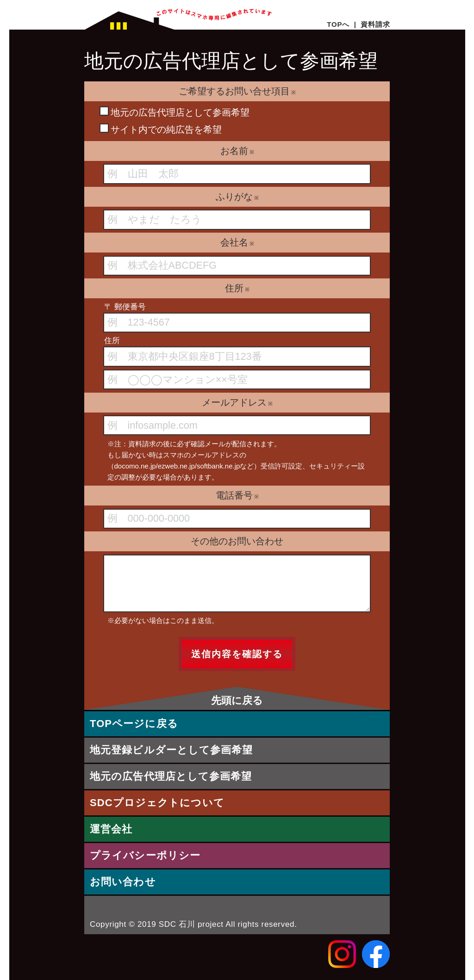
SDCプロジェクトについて (157, 803)
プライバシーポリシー (145, 855)
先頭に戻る (237, 700)
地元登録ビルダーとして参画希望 (172, 750)
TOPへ (338, 24)
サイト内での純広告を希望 (161, 129)
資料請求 (375, 24)
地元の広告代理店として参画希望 (175, 112)
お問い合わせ (123, 882)
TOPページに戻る (134, 724)
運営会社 (111, 829)
